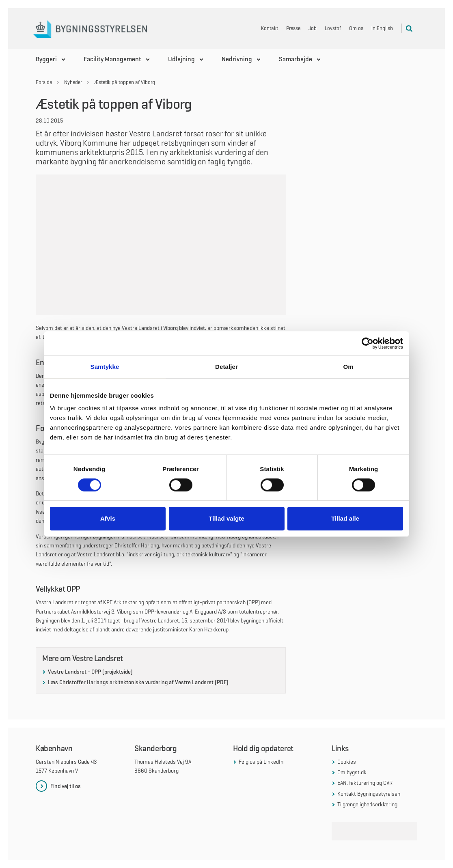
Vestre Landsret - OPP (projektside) (90, 672)
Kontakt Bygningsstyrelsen (369, 794)
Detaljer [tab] (226, 367)
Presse (293, 28)
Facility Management (112, 59)
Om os (356, 28)
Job (313, 28)
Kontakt (270, 28)
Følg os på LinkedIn (261, 762)
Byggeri (46, 59)
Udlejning (181, 59)
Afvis (108, 518)
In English (382, 28)
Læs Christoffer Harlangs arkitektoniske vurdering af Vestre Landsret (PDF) (138, 682)
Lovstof (333, 28)
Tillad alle (345, 518)
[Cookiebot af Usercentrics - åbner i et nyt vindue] (368, 343)
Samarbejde (296, 59)
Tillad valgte (226, 518)
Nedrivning (237, 59)
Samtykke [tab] (105, 367)
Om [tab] (348, 367)
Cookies (347, 762)
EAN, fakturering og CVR (365, 783)
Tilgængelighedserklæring (367, 804)
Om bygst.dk (352, 772)
